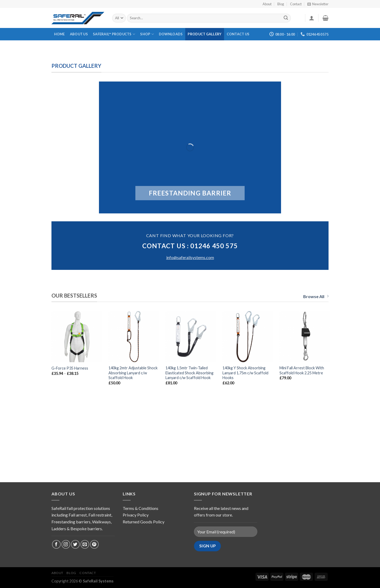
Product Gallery (205, 34)
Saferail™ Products (114, 34)
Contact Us (238, 34)
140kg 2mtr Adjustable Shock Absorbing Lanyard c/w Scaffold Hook (133, 373)
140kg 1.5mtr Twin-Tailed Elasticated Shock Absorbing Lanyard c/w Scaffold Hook (189, 373)
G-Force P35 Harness (70, 368)
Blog (281, 4)
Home (60, 34)
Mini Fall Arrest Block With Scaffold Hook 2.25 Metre (302, 370)
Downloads (171, 34)
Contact (296, 4)
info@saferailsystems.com (190, 257)
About (267, 4)
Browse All (316, 296)
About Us (79, 34)
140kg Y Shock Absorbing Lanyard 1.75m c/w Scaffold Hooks (245, 373)
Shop (147, 34)
